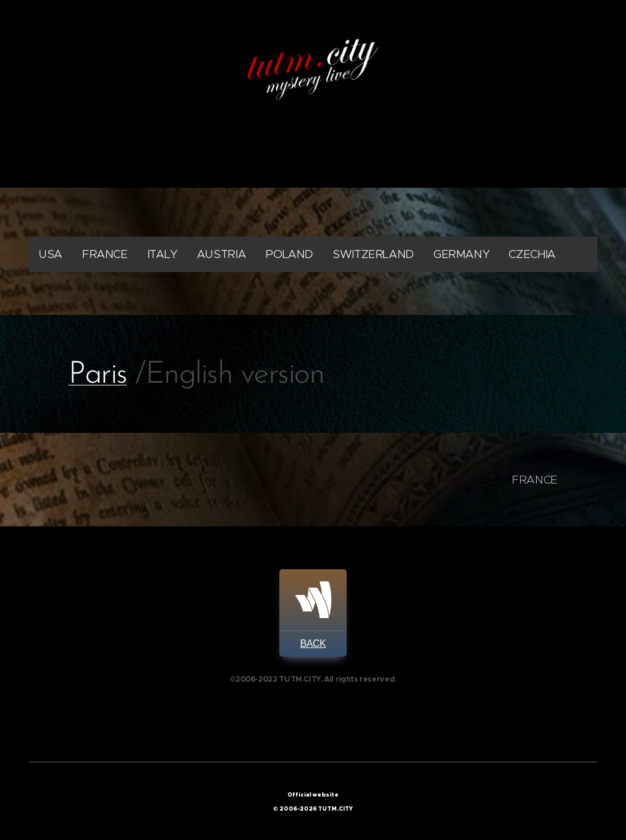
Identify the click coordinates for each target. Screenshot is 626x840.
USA (50, 254)
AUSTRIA (221, 254)
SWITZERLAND (373, 254)
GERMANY (461, 254)
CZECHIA (532, 254)
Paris (98, 375)
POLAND (289, 254)
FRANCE (105, 254)
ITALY (162, 254)
